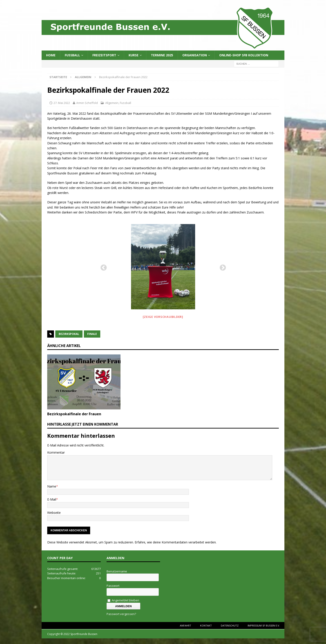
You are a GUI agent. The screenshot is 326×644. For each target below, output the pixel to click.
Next (221, 266)
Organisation (195, 55)
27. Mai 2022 (62, 103)
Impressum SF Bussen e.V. (264, 625)
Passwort (113, 586)
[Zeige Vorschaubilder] (163, 317)
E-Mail (52, 499)
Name (52, 486)
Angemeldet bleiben (123, 600)
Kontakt (206, 625)
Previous (102, 266)
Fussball (72, 55)
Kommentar (56, 452)
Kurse (134, 55)
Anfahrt (185, 625)
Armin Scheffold (87, 103)
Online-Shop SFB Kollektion (244, 55)
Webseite (54, 513)
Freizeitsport (104, 55)
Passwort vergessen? (121, 614)
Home (51, 55)
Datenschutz (230, 625)
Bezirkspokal (69, 334)
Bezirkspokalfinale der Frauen (74, 414)
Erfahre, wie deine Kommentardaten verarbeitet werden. (176, 542)
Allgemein (112, 103)
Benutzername (117, 571)
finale (92, 334)
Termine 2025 (162, 55)
